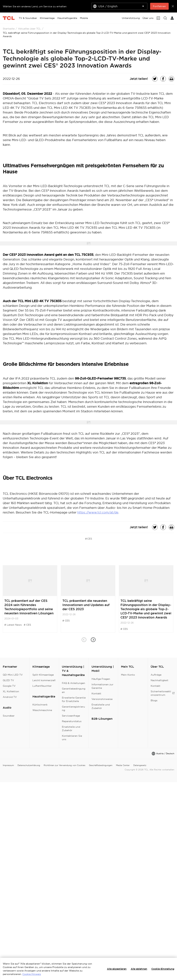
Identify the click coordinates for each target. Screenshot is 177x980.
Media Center (123, 765)
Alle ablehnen (139, 969)
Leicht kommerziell (44, 680)
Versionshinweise (102, 699)
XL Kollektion (11, 691)
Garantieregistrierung (73, 708)
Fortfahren (159, 6)
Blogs (154, 700)
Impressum (8, 765)
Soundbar (9, 716)
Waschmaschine (42, 710)
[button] (93, 640)
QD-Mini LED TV (13, 675)
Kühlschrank (40, 705)
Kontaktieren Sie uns (72, 738)
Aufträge (156, 675)
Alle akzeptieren (117, 969)
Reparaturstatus (72, 721)
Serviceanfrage (71, 716)
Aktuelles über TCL (29, 29)
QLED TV (8, 680)
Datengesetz (140, 765)
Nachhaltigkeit (159, 680)
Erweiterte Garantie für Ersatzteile (74, 699)
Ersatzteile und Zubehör (71, 729)
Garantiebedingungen (74, 690)
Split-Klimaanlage (43, 675)
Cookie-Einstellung (163, 969)
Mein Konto (128, 675)
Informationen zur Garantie (102, 686)
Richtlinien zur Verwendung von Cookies (64, 765)
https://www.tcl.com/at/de (98, 512)
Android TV (10, 697)
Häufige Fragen (101, 679)
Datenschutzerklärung (29, 765)
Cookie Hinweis (32, 974)
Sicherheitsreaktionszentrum (163, 693)
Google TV (9, 686)
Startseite (9, 29)
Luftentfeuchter (42, 686)
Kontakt (96, 693)
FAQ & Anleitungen (74, 683)
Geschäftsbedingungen (101, 765)
